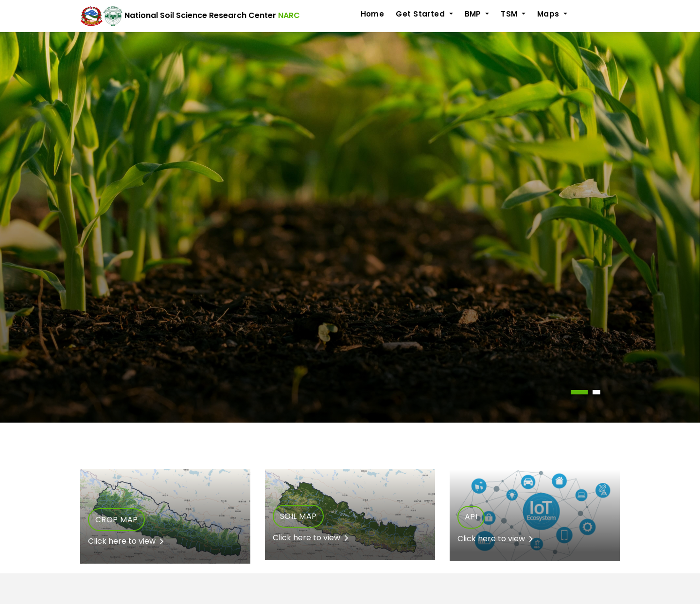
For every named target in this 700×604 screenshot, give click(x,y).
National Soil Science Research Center (190, 16)
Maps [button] (549, 14)
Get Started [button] (421, 14)
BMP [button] (474, 14)
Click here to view (126, 541)
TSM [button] (510, 14)
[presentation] (1, 428)
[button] (579, 392)
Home (373, 14)
